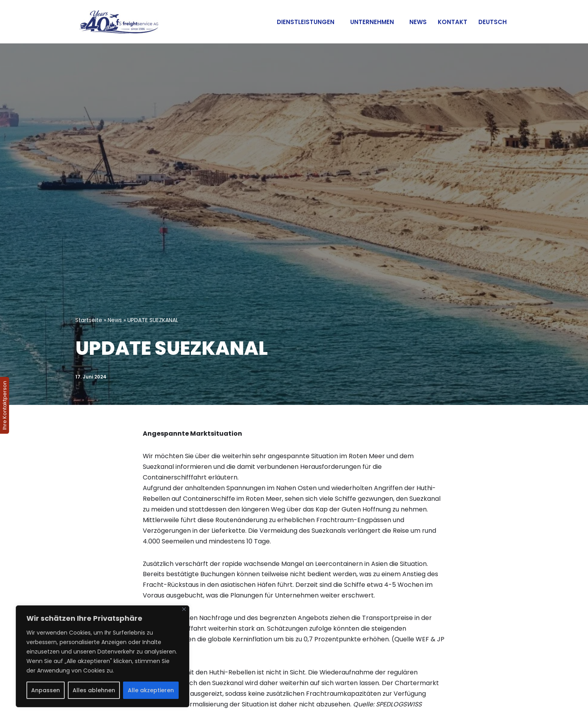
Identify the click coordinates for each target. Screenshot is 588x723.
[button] (338, 22)
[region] (103, 656)
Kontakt (453, 22)
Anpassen (46, 690)
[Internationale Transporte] (117, 22)
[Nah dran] (184, 609)
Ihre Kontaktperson (5, 405)
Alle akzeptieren (151, 690)
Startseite (89, 320)
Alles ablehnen (94, 690)
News (418, 22)
